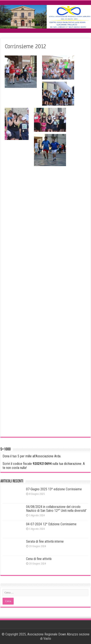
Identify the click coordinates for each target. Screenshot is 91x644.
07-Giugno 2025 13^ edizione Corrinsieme (54, 489)
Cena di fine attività (39, 559)
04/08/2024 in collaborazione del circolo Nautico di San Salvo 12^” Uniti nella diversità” (56, 509)
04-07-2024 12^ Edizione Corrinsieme (51, 524)
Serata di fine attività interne (45, 541)
